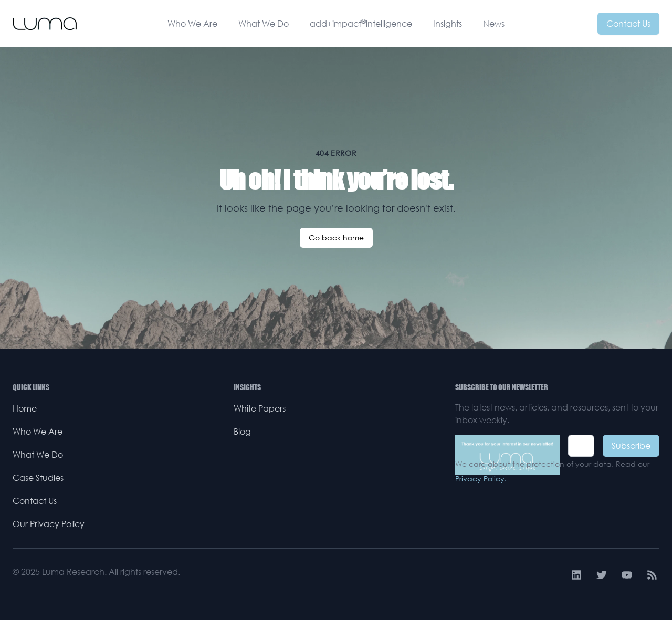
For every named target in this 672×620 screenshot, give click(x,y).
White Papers (260, 408)
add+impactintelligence (361, 23)
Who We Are (192, 24)
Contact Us (628, 24)
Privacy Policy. (481, 479)
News (494, 24)
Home (25, 408)
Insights (448, 24)
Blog (242, 432)
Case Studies (38, 478)
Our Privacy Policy (49, 524)
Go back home (336, 238)
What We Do (264, 24)
